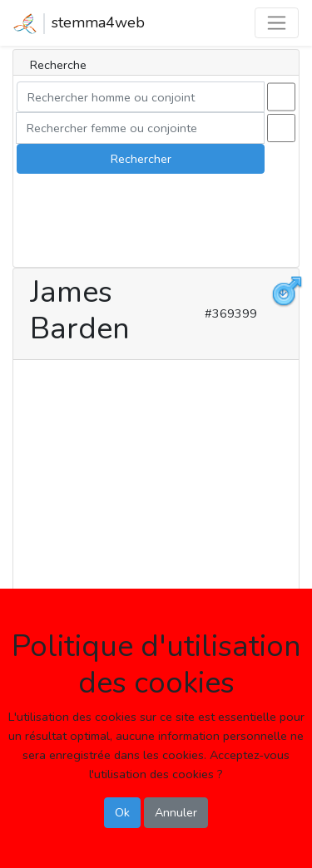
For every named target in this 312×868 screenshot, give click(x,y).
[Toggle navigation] (277, 23)
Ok (122, 812)
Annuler (176, 812)
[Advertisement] (156, 522)
